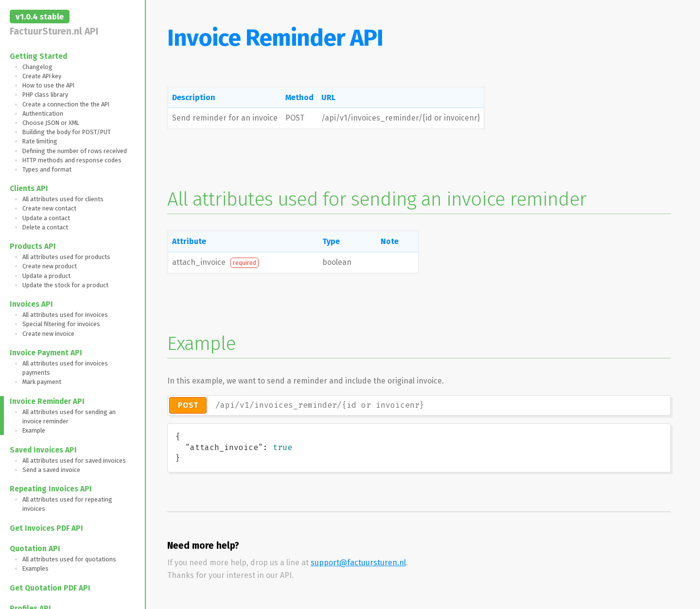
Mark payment (42, 382)
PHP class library (45, 95)
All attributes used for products (66, 257)
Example (34, 430)
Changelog (37, 67)
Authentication (43, 113)
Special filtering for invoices (61, 324)
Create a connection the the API (66, 104)
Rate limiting (40, 141)
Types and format (47, 169)
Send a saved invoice (51, 470)
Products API (33, 246)
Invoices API (31, 304)
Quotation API (35, 549)
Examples (35, 568)
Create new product (50, 266)
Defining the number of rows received (75, 151)
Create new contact (49, 208)
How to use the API (48, 85)
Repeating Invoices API (51, 489)
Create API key (42, 76)
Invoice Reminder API (47, 401)
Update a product (46, 276)
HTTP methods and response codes (72, 160)
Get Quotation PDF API (50, 588)
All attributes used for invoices (65, 315)
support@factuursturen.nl (358, 563)
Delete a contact (45, 227)
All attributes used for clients (63, 199)
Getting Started (38, 56)
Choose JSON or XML (51, 123)
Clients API (29, 189)
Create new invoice (48, 334)
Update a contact (46, 218)
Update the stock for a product (65, 285)
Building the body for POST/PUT (67, 132)
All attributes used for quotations (69, 559)
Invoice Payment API (46, 353)
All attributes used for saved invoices (74, 461)
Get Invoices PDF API (46, 528)
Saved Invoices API (43, 450)
